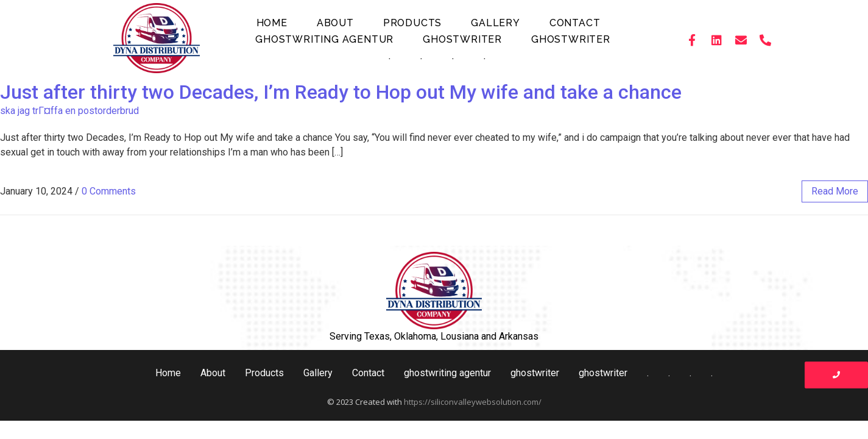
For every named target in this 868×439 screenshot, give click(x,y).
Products (412, 23)
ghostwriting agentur (324, 39)
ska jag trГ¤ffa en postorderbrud (69, 111)
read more (835, 191)
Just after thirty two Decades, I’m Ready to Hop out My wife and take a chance (341, 92)
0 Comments (109, 191)
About (335, 23)
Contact (575, 23)
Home (272, 23)
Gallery (496, 23)
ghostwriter (462, 39)
